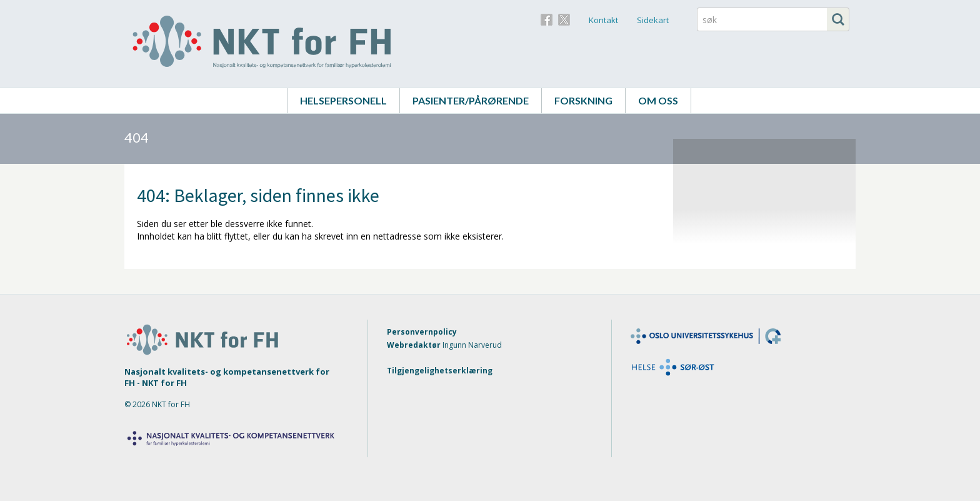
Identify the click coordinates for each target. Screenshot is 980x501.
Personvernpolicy (422, 332)
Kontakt (603, 20)
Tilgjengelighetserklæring (440, 371)
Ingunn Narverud (472, 345)
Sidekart (653, 20)
